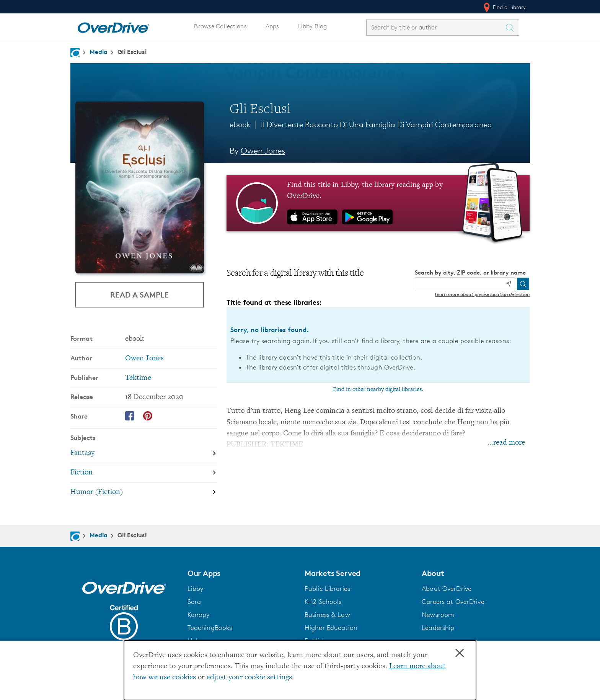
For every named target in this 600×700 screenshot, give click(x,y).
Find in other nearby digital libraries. (378, 389)
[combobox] (436, 27)
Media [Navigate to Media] (99, 52)
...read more (506, 443)
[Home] (113, 26)
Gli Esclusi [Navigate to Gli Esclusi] (132, 52)
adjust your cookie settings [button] (249, 678)
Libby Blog (312, 26)
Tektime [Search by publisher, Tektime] (138, 378)
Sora (194, 602)
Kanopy (199, 615)
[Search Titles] (512, 28)
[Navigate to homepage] (75, 52)
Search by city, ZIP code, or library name (470, 272)
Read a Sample (139, 295)
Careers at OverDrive (453, 602)
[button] (241, 573)
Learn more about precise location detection (482, 294)
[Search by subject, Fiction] (144, 473)
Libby (196, 589)
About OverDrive (447, 589)
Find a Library (504, 7)
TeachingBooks (210, 628)
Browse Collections (220, 26)
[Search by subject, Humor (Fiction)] (144, 492)
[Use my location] (509, 284)
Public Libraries (327, 589)
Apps (272, 26)
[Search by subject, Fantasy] (144, 454)
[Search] (523, 284)
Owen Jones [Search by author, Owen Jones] (263, 151)
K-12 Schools (323, 602)
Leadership (438, 628)
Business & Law (327, 615)
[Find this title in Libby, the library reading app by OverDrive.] (378, 203)
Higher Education (331, 628)
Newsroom (438, 615)
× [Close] (460, 653)
